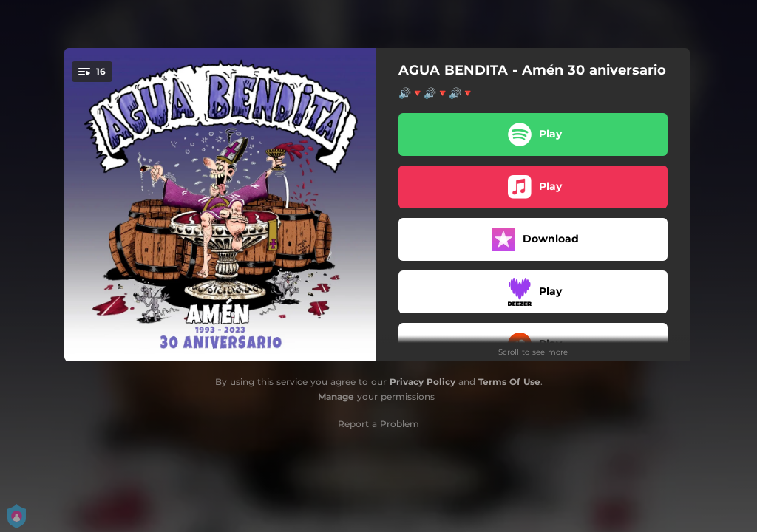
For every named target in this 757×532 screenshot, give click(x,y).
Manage (336, 396)
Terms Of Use (509, 382)
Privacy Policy (422, 382)
